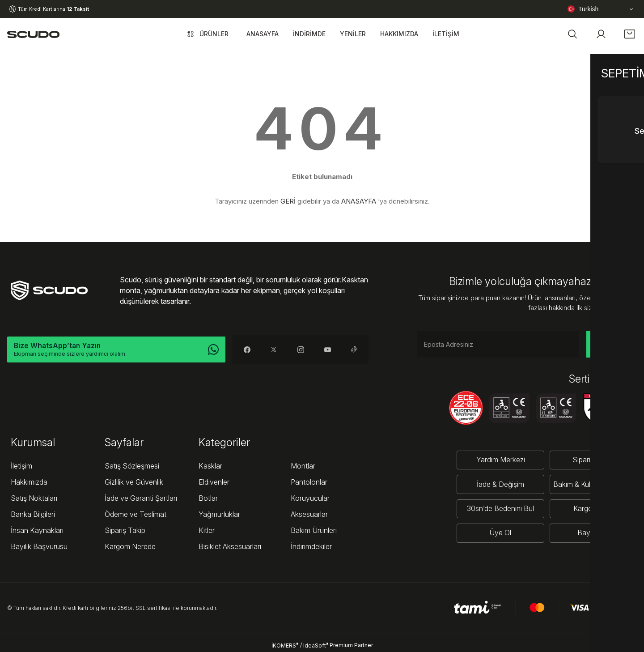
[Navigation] (207, 34)
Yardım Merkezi (499, 460)
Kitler (207, 530)
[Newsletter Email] (498, 344)
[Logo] (33, 34)
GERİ (288, 201)
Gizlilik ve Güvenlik (134, 482)
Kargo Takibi (593, 508)
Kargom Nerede (130, 546)
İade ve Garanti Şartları (141, 498)
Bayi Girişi (593, 533)
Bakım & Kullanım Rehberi (593, 484)
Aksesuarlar (309, 514)
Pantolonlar (309, 482)
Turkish (583, 9)
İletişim (21, 466)
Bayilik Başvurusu (39, 546)
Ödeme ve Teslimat (136, 514)
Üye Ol (499, 533)
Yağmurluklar (219, 514)
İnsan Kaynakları (37, 530)
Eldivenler (214, 482)
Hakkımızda (29, 482)
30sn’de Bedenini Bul (499, 508)
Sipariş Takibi (593, 460)
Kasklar (210, 466)
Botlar (208, 498)
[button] (572, 34)
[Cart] (630, 34)
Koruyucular (310, 498)
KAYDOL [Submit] (611, 344)
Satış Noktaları (34, 498)
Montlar (303, 466)
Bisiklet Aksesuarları (230, 546)
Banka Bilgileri (33, 514)
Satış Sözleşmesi (132, 466)
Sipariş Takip (125, 530)
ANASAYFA (359, 201)
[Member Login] (601, 34)
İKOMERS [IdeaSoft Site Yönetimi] (285, 645)
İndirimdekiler (311, 546)
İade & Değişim (499, 484)
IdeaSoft (316, 645)
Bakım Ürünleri (314, 530)
